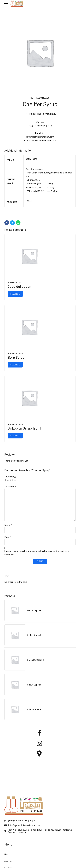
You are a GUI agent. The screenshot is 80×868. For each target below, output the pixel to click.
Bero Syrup (16, 357)
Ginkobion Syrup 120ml (24, 428)
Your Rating (10, 477)
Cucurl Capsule (34, 685)
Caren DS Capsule (36, 660)
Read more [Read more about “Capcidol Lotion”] (15, 294)
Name (8, 525)
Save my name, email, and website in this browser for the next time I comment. (37, 553)
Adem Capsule (34, 709)
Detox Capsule (34, 610)
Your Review (10, 486)
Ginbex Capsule (35, 635)
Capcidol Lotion (19, 286)
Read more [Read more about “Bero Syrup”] (15, 365)
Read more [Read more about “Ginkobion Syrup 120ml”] (15, 436)
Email (8, 537)
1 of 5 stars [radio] (5, 480)
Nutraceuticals (40, 98)
